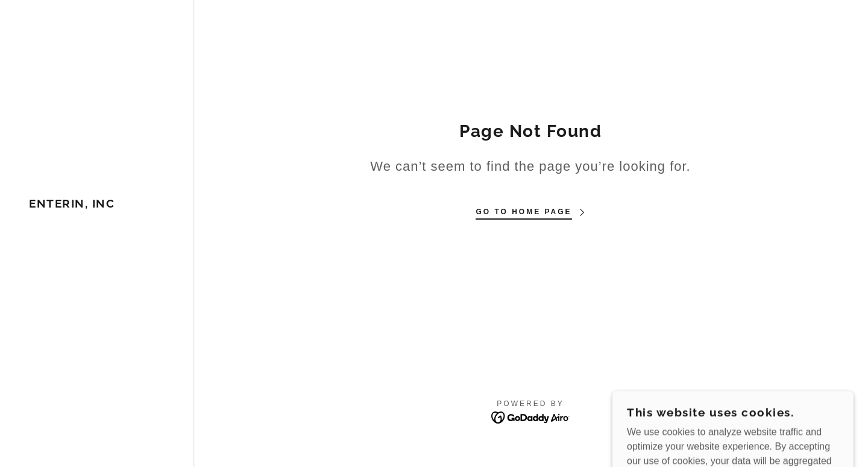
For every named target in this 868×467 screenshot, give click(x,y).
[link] (72, 204)
